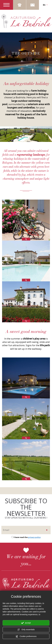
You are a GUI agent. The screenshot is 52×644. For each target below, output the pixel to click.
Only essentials (26, 630)
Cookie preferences (26, 636)
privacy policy (34, 537)
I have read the (27, 537)
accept (26, 623)
